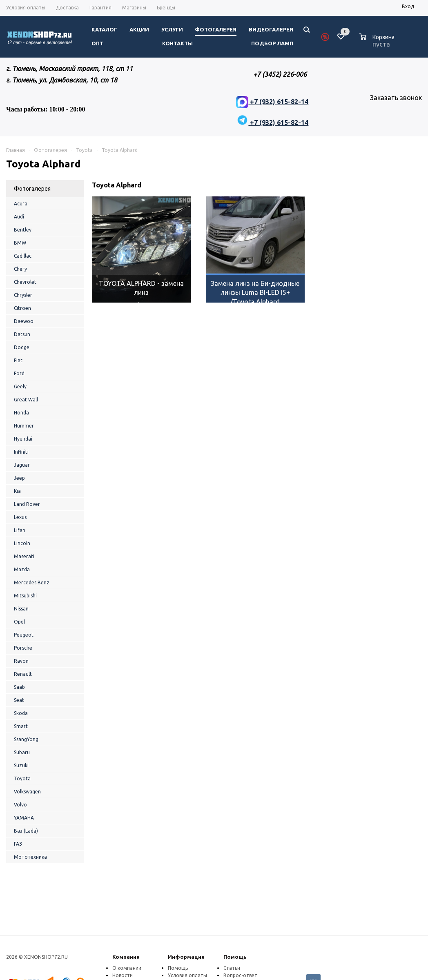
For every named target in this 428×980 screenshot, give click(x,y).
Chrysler (23, 295)
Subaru (22, 752)
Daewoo (24, 321)
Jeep (19, 478)
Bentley (23, 230)
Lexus (20, 517)
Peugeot (24, 635)
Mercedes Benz (32, 582)
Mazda (22, 569)
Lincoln (22, 543)
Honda (21, 413)
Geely (20, 386)
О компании (127, 968)
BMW (20, 243)
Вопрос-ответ (240, 975)
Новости (123, 975)
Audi (19, 217)
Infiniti (21, 452)
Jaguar (22, 465)
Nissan (21, 609)
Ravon (21, 661)
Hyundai (23, 439)
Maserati (24, 556)
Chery (20, 269)
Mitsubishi (25, 596)
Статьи (232, 968)
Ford (19, 373)
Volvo (20, 805)
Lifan (20, 530)
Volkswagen (27, 792)
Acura (21, 204)
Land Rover (27, 504)
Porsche (23, 648)
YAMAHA (24, 818)
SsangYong (26, 739)
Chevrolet (25, 282)
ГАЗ (18, 844)
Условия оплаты (187, 975)
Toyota (22, 778)
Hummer (24, 426)
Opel (19, 622)
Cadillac (23, 256)
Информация (186, 957)
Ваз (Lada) (26, 831)
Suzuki (21, 765)
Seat (19, 700)
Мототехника (30, 857)
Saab (19, 687)
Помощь (235, 957)
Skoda (21, 713)
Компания (126, 957)
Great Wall (26, 400)
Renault (23, 674)
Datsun (22, 334)
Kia (17, 491)
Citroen (22, 308)
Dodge (22, 347)
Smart (21, 726)
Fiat (18, 360)
